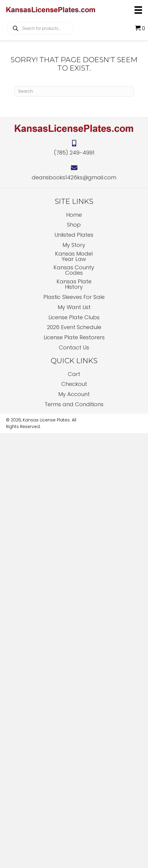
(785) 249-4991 (74, 153)
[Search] (74, 91)
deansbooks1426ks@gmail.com (74, 177)
